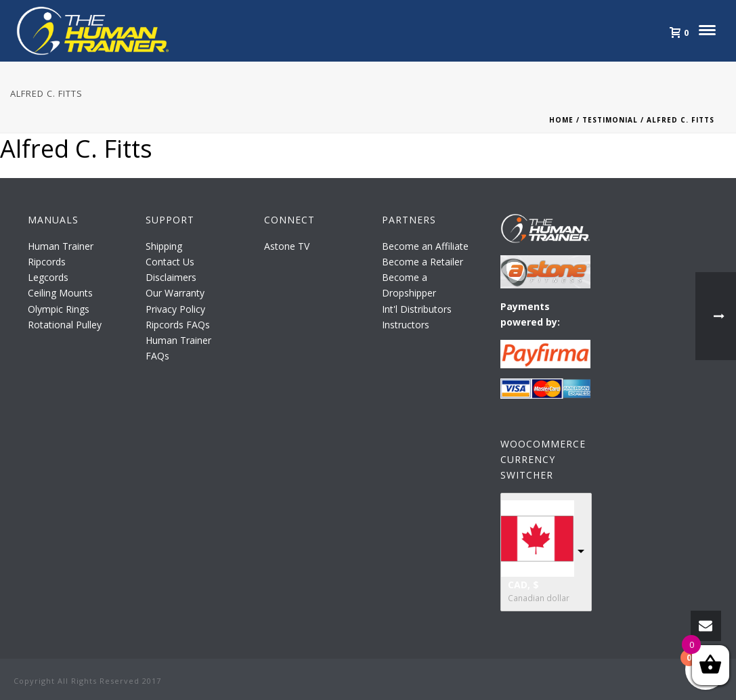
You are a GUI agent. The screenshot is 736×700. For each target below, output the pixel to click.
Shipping (164, 246)
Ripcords (47, 262)
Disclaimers (171, 277)
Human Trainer (61, 246)
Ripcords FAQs (178, 325)
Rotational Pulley (65, 325)
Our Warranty (175, 293)
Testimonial (610, 120)
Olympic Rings (59, 309)
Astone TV (287, 246)
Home (561, 120)
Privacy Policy (175, 309)
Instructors (406, 325)
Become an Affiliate (425, 246)
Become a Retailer (423, 262)
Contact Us (170, 262)
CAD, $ (523, 585)
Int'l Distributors (417, 309)
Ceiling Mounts (60, 293)
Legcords (48, 277)
